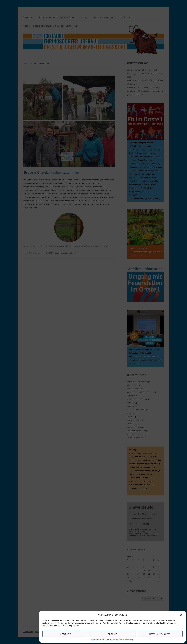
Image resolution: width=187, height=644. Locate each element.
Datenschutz (110, 639)
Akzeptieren (65, 634)
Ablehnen (112, 634)
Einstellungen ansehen (160, 634)
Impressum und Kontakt (125, 639)
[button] (181, 615)
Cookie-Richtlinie (98, 639)
